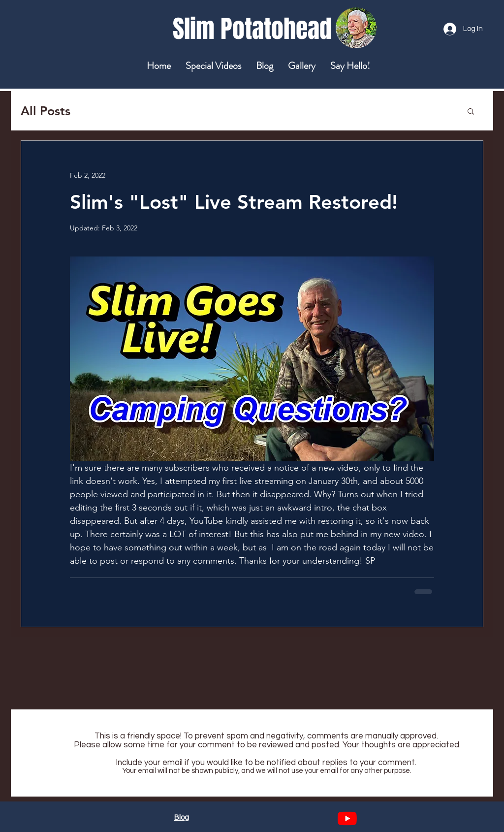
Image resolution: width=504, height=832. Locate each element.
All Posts (46, 111)
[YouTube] (347, 818)
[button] (471, 111)
